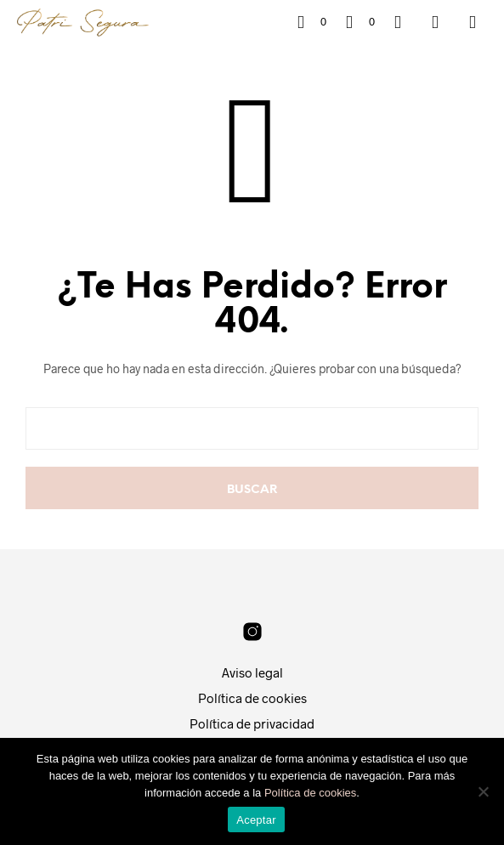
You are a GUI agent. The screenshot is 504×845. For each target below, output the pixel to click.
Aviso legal (252, 672)
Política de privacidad (252, 723)
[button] (312, 22)
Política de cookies (252, 698)
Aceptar (256, 820)
